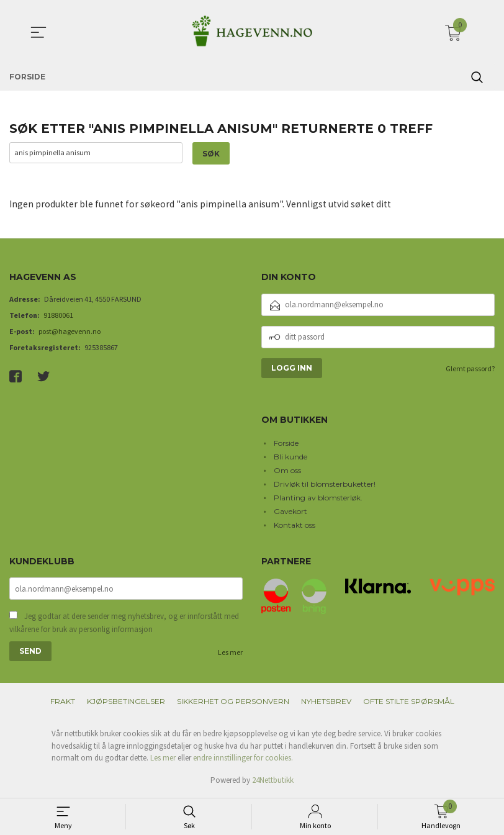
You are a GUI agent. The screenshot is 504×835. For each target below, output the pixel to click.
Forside (286, 443)
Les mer (230, 654)
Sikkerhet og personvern (233, 703)
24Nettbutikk (273, 781)
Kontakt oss (295, 525)
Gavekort (290, 511)
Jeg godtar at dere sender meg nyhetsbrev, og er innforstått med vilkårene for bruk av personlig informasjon (124, 624)
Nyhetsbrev (326, 703)
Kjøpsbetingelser (126, 703)
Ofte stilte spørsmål (409, 703)
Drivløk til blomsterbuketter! (325, 484)
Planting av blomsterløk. (318, 498)
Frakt (63, 703)
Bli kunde (290, 457)
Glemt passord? (470, 369)
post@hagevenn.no (70, 332)
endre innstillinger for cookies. (243, 760)
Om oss (287, 470)
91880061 (58, 316)
